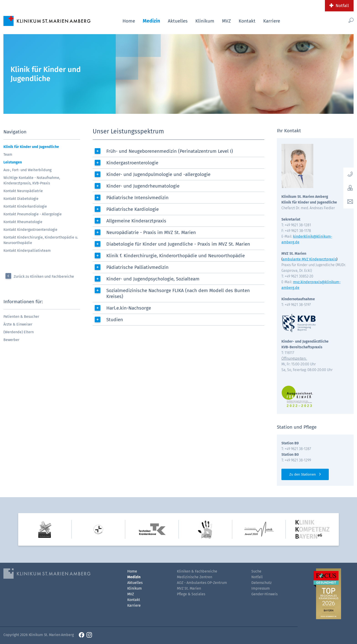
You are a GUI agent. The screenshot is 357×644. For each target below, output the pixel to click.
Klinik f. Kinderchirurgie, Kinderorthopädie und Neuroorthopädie (176, 256)
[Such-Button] (342, 20)
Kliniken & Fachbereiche (197, 571)
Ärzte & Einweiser (18, 324)
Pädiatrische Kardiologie (133, 209)
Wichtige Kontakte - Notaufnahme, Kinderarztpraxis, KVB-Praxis (32, 180)
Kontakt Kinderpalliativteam (27, 251)
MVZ (226, 21)
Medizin (151, 21)
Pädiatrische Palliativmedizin (137, 267)
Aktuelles (178, 21)
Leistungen (13, 162)
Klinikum (205, 21)
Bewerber (11, 340)
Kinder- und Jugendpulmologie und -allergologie (158, 174)
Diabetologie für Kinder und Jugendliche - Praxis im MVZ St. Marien (178, 244)
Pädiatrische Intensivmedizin (137, 198)
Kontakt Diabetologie (21, 199)
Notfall (342, 6)
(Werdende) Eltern (19, 332)
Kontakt (247, 21)
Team (8, 154)
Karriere (272, 21)
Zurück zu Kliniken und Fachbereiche (44, 276)
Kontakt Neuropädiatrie (23, 191)
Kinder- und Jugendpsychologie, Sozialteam (153, 279)
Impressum (261, 588)
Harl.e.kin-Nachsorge (129, 308)
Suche (256, 571)
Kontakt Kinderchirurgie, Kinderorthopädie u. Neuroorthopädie (41, 240)
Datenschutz (261, 583)
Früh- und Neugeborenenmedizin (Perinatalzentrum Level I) (170, 151)
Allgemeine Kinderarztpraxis (136, 221)
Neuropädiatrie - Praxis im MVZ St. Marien (151, 232)
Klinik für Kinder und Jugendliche (31, 147)
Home (129, 21)
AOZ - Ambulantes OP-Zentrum (202, 583)
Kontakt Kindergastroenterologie (30, 230)
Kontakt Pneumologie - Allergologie (33, 214)
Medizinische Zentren (195, 577)
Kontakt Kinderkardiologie (25, 206)
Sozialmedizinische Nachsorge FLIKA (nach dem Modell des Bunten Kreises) (178, 293)
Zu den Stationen (303, 474)
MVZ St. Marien (189, 588)
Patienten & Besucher (21, 317)
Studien (115, 320)
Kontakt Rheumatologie (23, 222)
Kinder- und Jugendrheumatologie (143, 186)
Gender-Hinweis (264, 594)
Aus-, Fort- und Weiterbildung (27, 170)
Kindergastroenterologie (132, 163)
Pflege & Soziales (191, 594)
